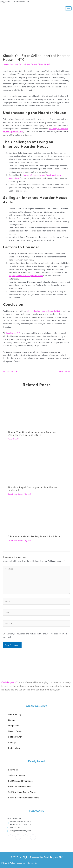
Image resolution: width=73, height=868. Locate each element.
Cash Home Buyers (29, 64)
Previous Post (10, 371)
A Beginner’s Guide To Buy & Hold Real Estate (35, 536)
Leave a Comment (11, 64)
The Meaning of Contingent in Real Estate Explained (32, 489)
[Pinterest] (33, 837)
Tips (40, 64)
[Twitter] (18, 837)
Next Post (64, 371)
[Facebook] (10, 837)
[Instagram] (26, 837)
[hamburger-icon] (68, 8)
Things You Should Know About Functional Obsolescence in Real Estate (33, 434)
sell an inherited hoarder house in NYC (43, 311)
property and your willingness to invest (26, 276)
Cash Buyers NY (12, 333)
